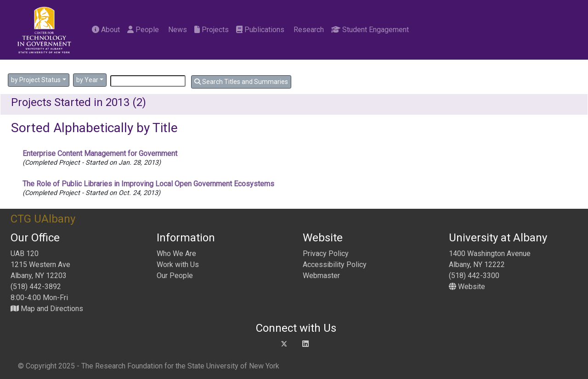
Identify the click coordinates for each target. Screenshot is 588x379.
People (143, 30)
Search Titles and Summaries (241, 82)
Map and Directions (47, 309)
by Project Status (36, 80)
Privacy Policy (326, 254)
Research (308, 30)
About (106, 30)
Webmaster (321, 276)
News (177, 30)
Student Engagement (370, 30)
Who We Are (176, 254)
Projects (212, 30)
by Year (87, 80)
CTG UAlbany (43, 219)
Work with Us (178, 265)
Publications (260, 30)
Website (467, 287)
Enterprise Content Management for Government (100, 153)
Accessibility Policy (335, 265)
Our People (175, 276)
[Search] (148, 81)
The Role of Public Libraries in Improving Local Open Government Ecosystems (148, 184)
